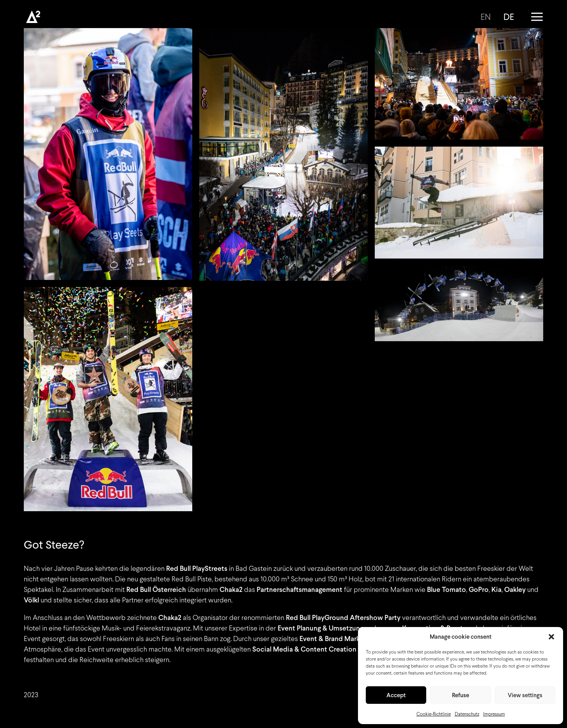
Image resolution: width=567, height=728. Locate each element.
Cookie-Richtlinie (434, 714)
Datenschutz (467, 714)
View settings (525, 695)
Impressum (494, 714)
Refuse (461, 695)
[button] (551, 637)
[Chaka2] (33, 17)
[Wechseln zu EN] (488, 17)
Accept (396, 695)
